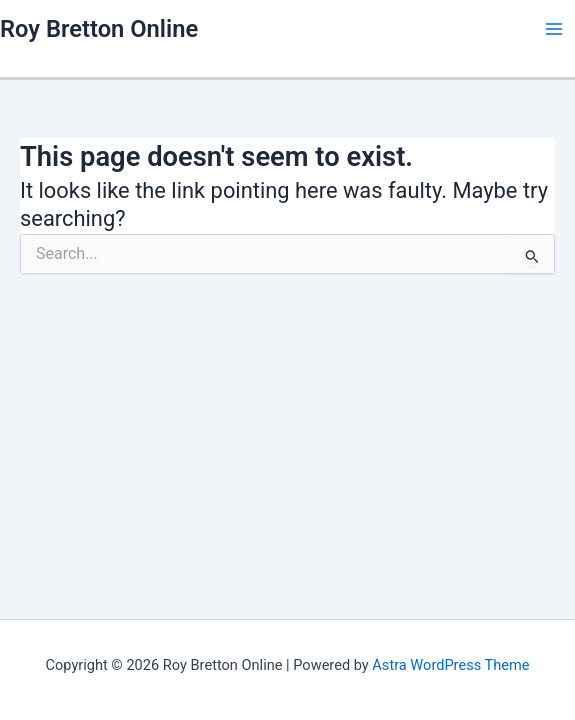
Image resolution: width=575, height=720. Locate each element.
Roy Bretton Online (99, 29)
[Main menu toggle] (554, 29)
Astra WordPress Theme (450, 665)
